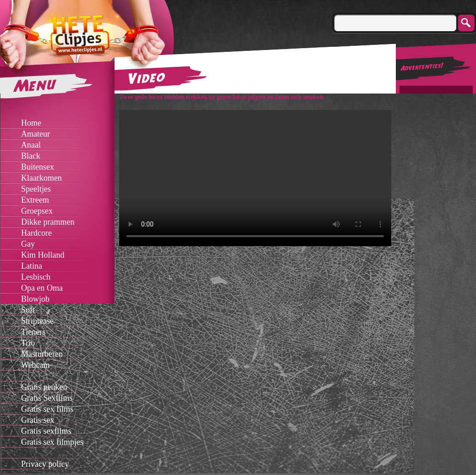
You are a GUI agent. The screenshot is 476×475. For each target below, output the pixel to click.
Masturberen (42, 354)
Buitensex (38, 167)
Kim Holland (43, 255)
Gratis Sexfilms (47, 398)
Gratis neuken (44, 387)
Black (31, 156)
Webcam (36, 365)
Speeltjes (36, 189)
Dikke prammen (48, 222)
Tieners (33, 332)
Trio (28, 343)
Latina (32, 266)
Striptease (37, 321)
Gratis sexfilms (46, 431)
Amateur (36, 134)
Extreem (35, 200)
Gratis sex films (47, 409)
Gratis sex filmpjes (52, 442)
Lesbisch (36, 277)
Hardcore (36, 233)
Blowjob (35, 299)
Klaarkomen (41, 178)
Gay (28, 244)
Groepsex (37, 211)
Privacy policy (45, 464)
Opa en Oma (42, 288)
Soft (28, 310)
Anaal (31, 145)
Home (31, 123)
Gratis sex (38, 420)
